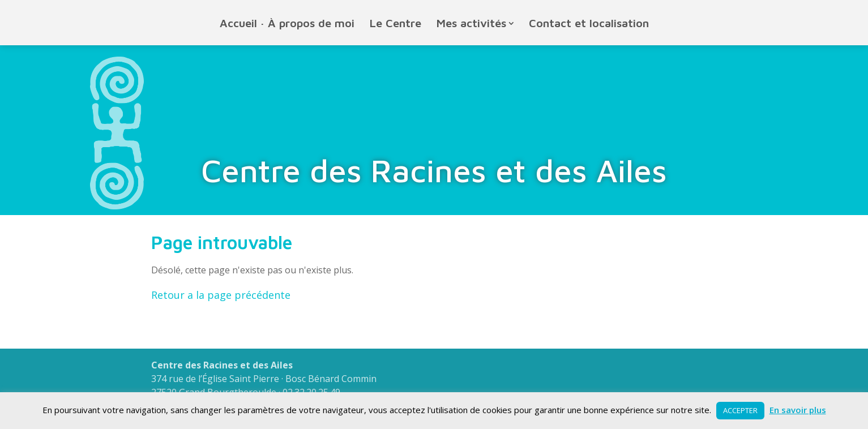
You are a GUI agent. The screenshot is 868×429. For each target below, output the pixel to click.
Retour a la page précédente (221, 295)
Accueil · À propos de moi (287, 23)
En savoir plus (798, 410)
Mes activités (471, 23)
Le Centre (395, 23)
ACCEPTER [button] (740, 410)
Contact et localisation (589, 23)
